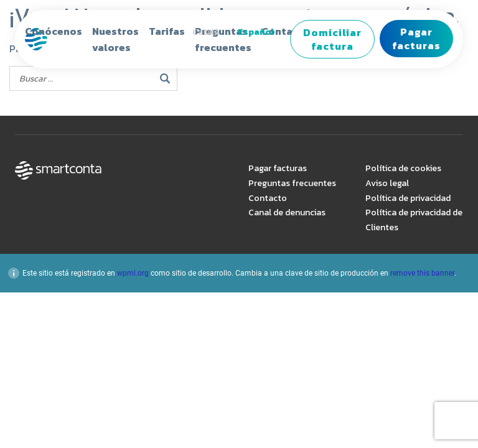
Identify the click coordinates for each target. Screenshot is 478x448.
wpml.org (133, 273)
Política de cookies (403, 168)
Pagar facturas (416, 39)
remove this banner (422, 273)
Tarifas (167, 31)
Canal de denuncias (287, 212)
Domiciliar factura (332, 39)
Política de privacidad (408, 198)
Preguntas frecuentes (292, 183)
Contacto (268, 198)
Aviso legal (387, 183)
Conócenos (54, 31)
